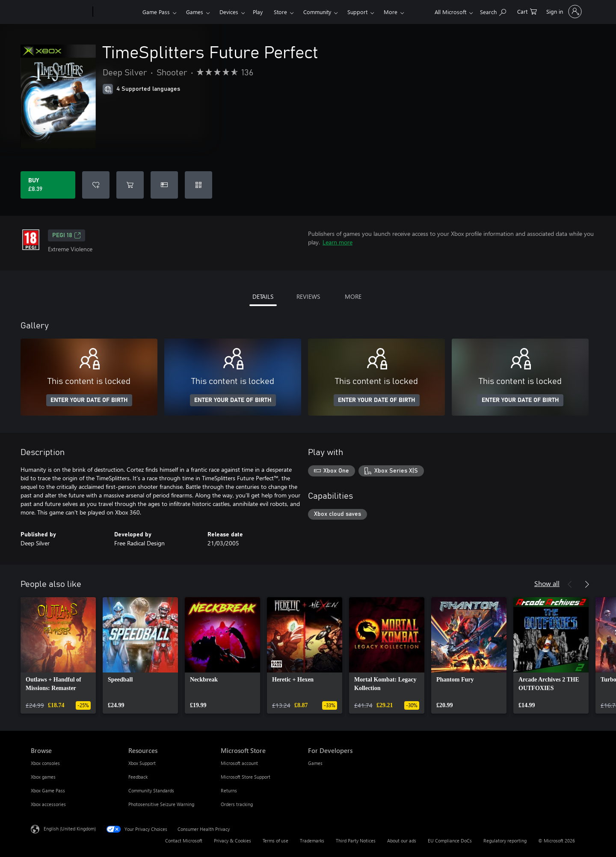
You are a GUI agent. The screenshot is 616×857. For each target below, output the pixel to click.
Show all (547, 583)
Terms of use (275, 841)
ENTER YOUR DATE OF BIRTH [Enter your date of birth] (89, 400)
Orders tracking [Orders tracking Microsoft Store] (237, 804)
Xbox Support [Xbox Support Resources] (142, 763)
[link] (58, 655)
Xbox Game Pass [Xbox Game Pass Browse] (48, 790)
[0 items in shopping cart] (527, 11)
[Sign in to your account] (563, 12)
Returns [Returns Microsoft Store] (229, 790)
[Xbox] (117, 12)
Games (195, 12)
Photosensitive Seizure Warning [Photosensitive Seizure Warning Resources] (161, 804)
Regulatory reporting (505, 841)
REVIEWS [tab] (308, 296)
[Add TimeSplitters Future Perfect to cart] (130, 185)
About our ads (402, 841)
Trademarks (312, 841)
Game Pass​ (156, 12)
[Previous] (570, 584)
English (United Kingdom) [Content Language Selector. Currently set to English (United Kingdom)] (70, 829)
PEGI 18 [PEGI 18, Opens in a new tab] (67, 235)
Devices (229, 12)
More (391, 12)
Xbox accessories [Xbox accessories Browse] (48, 804)
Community (317, 12)
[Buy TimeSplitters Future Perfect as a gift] (164, 185)
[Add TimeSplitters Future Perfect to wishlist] (96, 185)
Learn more (338, 242)
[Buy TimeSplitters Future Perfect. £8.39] (48, 185)
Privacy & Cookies (232, 841)
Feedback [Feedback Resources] (138, 777)
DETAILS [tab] (263, 296)
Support (357, 12)
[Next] (587, 584)
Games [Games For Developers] (315, 763)
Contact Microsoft (184, 841)
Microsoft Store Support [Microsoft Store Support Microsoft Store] (246, 777)
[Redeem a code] (198, 185)
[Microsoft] (60, 12)
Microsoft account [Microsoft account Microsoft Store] (239, 763)
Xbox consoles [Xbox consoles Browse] (45, 763)
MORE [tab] (353, 296)
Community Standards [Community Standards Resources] (151, 790)
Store (280, 12)
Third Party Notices (356, 841)
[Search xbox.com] (493, 11)
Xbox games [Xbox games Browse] (43, 777)
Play (258, 12)
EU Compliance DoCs (450, 841)
